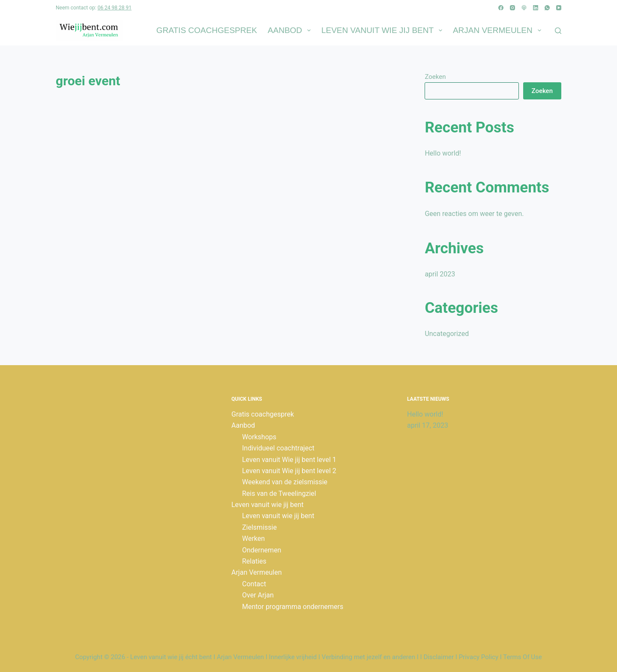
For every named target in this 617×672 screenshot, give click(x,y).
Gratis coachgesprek (207, 30)
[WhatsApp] (547, 8)
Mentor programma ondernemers (293, 607)
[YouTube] (559, 8)
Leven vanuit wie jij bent (383, 30)
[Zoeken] (558, 31)
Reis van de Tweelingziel (279, 493)
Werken (253, 538)
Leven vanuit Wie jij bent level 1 (289, 460)
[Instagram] (512, 8)
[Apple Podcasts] (524, 8)
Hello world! (443, 153)
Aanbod (291, 30)
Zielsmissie (259, 527)
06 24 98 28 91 (115, 8)
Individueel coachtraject (278, 448)
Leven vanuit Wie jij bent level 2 (289, 471)
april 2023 (440, 274)
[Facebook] (501, 8)
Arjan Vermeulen (499, 30)
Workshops (259, 437)
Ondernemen (262, 550)
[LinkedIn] (536, 8)
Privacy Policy (479, 657)
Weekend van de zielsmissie (285, 482)
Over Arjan (258, 595)
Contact (254, 584)
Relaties (254, 561)
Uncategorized (447, 334)
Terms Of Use (523, 657)
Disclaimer (439, 657)
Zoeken (435, 77)
